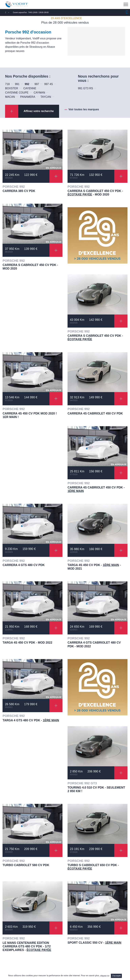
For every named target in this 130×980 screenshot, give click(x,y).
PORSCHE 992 (14, 187)
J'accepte (116, 976)
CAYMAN (39, 93)
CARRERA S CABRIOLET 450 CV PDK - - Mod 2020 (95, 193)
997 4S (49, 84)
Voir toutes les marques (84, 109)
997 (37, 84)
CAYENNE (30, 88)
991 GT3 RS (85, 88)
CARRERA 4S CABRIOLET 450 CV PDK (95, 413)
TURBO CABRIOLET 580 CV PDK (26, 865)
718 (7, 84)
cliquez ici (105, 976)
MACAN (10, 97)
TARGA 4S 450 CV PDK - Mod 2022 (27, 643)
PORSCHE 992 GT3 (82, 783)
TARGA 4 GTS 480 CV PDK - (31, 720)
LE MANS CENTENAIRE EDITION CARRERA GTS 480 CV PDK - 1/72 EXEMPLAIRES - (27, 946)
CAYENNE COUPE (17, 93)
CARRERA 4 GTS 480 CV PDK (24, 565)
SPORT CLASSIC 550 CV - (94, 943)
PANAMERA (28, 97)
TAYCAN (46, 97)
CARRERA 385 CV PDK (19, 191)
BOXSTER (12, 88)
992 (27, 84)
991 (17, 84)
